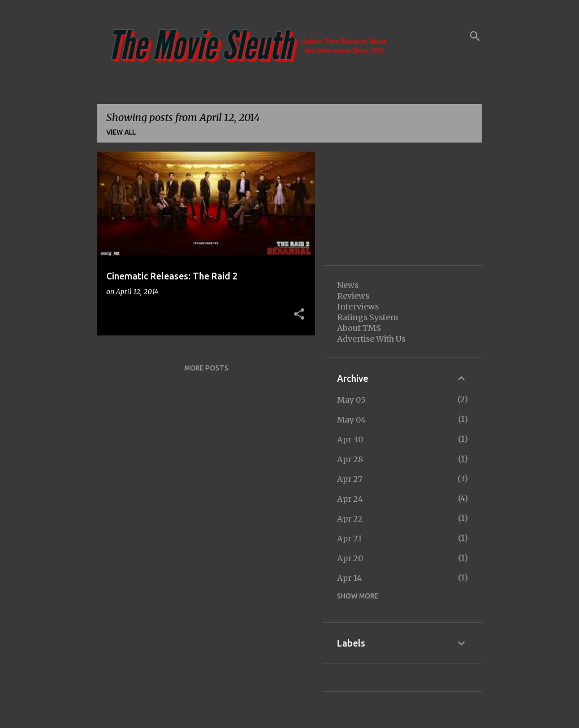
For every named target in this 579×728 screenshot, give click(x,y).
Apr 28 (350, 459)
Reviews (353, 296)
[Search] (475, 36)
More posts (206, 368)
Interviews (358, 307)
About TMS (359, 328)
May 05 (351, 400)
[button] (299, 315)
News (348, 285)
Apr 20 (350, 558)
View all (121, 132)
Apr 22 (350, 519)
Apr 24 (350, 499)
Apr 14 (349, 578)
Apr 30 (350, 440)
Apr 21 (349, 539)
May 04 (351, 420)
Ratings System (368, 317)
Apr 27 (350, 479)
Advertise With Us (371, 339)
